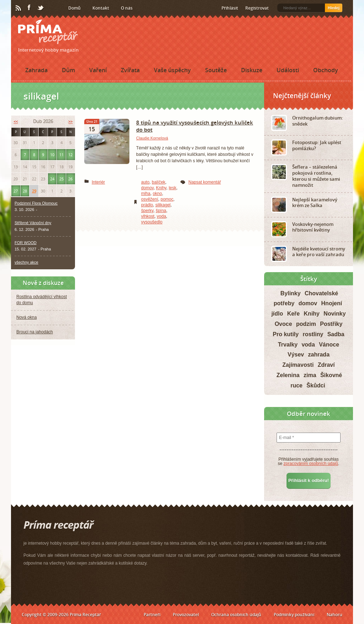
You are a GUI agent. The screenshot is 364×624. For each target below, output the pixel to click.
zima (310, 375)
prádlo (147, 205)
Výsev (296, 355)
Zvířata (130, 70)
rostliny (313, 334)
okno (157, 194)
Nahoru (334, 615)
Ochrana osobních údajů (236, 615)
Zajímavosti (298, 365)
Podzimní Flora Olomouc (36, 203)
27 (16, 191)
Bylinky (291, 293)
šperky (147, 211)
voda (161, 216)
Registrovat (257, 8)
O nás (127, 8)
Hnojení (332, 303)
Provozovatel (186, 615)
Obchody (326, 70)
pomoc (167, 199)
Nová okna (26, 317)
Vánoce (329, 345)
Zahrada (36, 70)
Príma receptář (48, 32)
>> (70, 121)
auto (145, 182)
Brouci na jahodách (35, 332)
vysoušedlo (152, 222)
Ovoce (283, 324)
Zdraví (326, 365)
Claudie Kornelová (152, 138)
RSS (19, 8)
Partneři (152, 615)
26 (70, 179)
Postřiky (331, 324)
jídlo (277, 314)
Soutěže (216, 70)
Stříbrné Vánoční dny (33, 223)
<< (16, 121)
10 (52, 155)
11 (61, 155)
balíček (159, 182)
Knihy (161, 188)
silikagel (163, 205)
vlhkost (148, 216)
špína (161, 211)
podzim (306, 324)
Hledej (334, 8)
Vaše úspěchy (172, 70)
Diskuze (252, 70)
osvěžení (150, 199)
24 (52, 179)
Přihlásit (230, 8)
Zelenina (288, 375)
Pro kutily (286, 334)
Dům (68, 70)
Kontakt (101, 8)
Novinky (334, 314)
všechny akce (26, 262)
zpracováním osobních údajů (311, 464)
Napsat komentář (205, 182)
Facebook (30, 8)
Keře (294, 314)
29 (34, 191)
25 (61, 179)
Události (288, 70)
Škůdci (316, 385)
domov (147, 188)
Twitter (41, 8)
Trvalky (288, 345)
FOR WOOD (26, 243)
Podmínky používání (294, 615)
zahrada (319, 355)
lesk (173, 188)
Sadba (336, 334)
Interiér (98, 182)
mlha (146, 194)
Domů (74, 8)
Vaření (98, 70)
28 (25, 191)
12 (70, 155)
